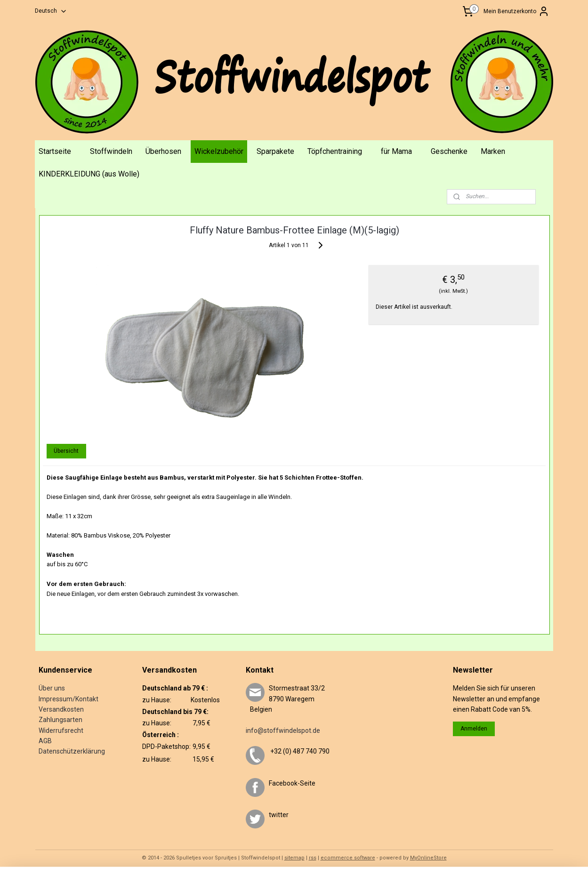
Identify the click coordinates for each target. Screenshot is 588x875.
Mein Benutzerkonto (516, 11)
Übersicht (66, 451)
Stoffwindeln (111, 151)
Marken (493, 151)
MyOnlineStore (428, 858)
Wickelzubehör (219, 151)
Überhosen (163, 151)
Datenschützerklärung (72, 751)
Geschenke (449, 151)
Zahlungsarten (60, 720)
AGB (45, 741)
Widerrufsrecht (61, 731)
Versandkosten (61, 709)
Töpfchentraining (335, 151)
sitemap (294, 858)
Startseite (55, 151)
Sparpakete (275, 151)
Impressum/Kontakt (68, 699)
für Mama (396, 151)
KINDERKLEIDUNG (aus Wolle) (89, 174)
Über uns (52, 688)
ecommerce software (348, 858)
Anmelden (474, 729)
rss (313, 858)
